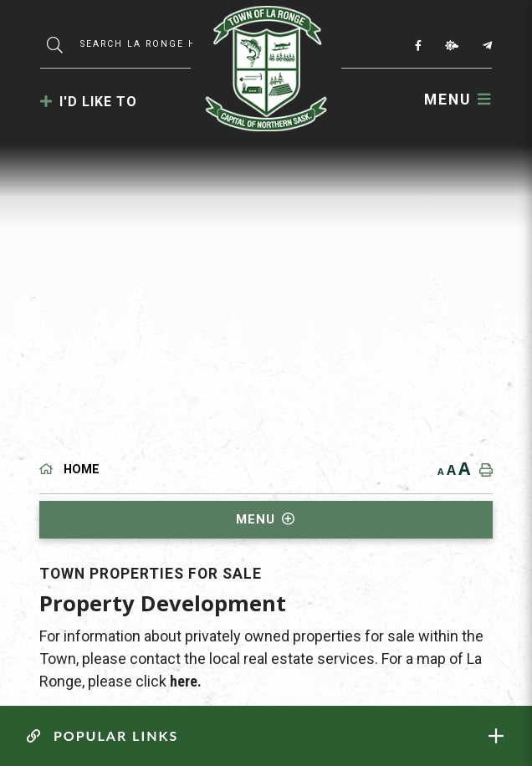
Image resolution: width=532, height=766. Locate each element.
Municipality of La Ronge (266, 69)
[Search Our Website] (141, 44)
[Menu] (458, 100)
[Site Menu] (266, 520)
